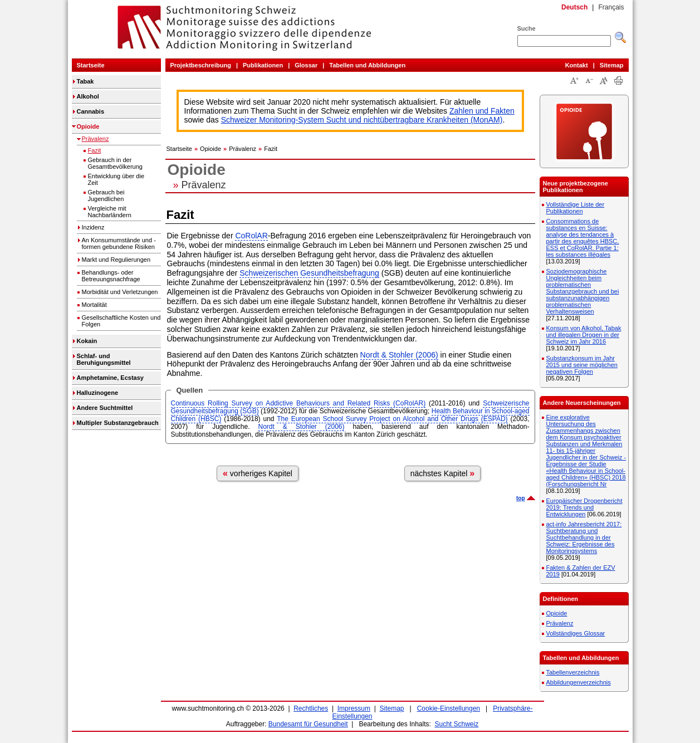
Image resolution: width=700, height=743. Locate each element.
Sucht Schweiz (457, 724)
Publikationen (263, 65)
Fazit (95, 150)
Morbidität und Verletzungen (120, 292)
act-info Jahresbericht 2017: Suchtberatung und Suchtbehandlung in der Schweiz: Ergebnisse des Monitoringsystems (584, 537)
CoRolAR (251, 236)
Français (611, 7)
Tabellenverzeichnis (573, 672)
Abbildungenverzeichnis (579, 682)
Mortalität (94, 305)
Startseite (91, 65)
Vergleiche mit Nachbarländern (110, 212)
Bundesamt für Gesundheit (308, 724)
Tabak (85, 81)
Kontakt (577, 65)
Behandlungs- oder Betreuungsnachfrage (111, 276)
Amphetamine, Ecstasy (110, 378)
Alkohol (88, 96)
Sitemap (612, 65)
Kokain (87, 341)
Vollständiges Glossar (576, 633)
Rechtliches (311, 708)
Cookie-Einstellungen (449, 708)
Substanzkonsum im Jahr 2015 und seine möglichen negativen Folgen (582, 365)
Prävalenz (96, 139)
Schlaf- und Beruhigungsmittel (104, 359)
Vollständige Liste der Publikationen (576, 208)
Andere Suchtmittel (105, 408)
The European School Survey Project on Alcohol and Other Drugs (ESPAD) (392, 419)
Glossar (306, 65)
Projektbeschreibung (201, 65)
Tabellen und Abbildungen (367, 65)
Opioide (88, 126)
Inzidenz (93, 227)
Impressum (354, 708)
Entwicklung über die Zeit (116, 179)
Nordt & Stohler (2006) (399, 355)
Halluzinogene (98, 393)
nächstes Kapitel (443, 473)
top (521, 498)
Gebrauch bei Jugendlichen (106, 195)
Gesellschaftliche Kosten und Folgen (121, 321)
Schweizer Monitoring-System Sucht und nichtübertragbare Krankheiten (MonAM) (362, 120)
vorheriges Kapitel (258, 473)
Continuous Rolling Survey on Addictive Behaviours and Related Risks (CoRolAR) (298, 403)
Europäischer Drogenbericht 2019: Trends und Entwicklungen (584, 507)
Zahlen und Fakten (482, 111)
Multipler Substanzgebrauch (118, 423)
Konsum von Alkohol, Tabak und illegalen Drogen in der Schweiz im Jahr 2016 (584, 335)
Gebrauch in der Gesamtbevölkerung (115, 163)
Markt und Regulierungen (116, 260)
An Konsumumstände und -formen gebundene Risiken (119, 243)
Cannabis (91, 111)
